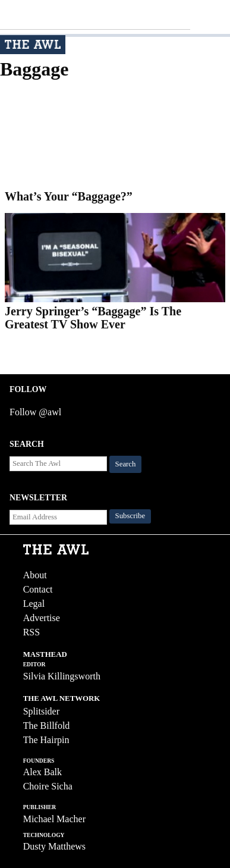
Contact (38, 589)
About (35, 575)
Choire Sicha (48, 786)
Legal (34, 604)
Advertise (42, 618)
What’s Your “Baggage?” (69, 196)
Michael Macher (54, 819)
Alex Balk (42, 772)
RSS (31, 632)
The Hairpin (46, 740)
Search (126, 464)
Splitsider (41, 711)
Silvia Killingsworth (62, 676)
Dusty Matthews (54, 846)
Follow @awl (35, 412)
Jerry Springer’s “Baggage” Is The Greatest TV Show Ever (93, 318)
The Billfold (47, 726)
